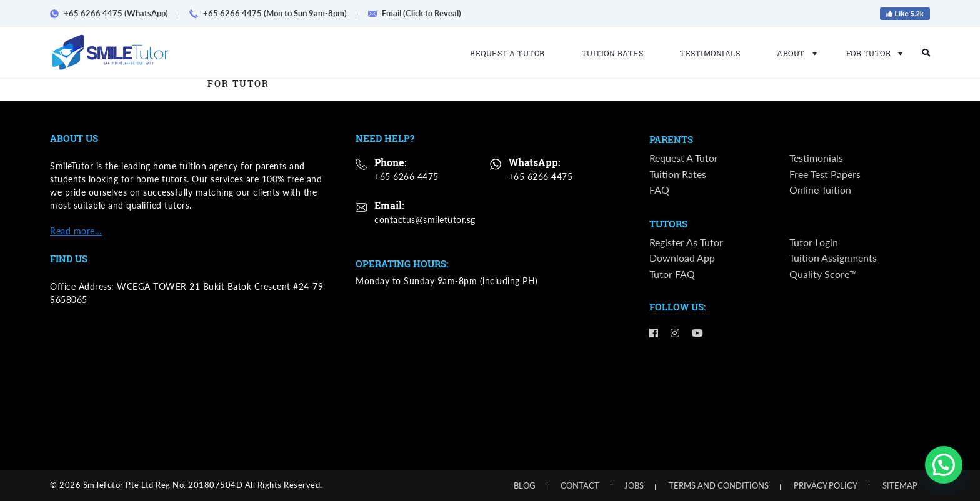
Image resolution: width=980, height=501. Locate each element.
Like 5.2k (905, 14)
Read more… (76, 231)
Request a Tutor (507, 53)
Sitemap (900, 485)
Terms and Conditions (719, 485)
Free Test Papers (825, 175)
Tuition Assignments (833, 260)
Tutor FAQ (672, 275)
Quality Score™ (823, 275)
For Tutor (871, 53)
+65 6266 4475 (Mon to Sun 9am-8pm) (272, 13)
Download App (682, 260)
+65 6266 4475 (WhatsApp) (113, 13)
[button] (944, 465)
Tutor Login (814, 243)
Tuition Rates (613, 53)
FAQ (659, 190)
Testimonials (710, 53)
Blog (525, 485)
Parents (671, 140)
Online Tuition (820, 190)
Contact (580, 485)
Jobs (634, 485)
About (793, 53)
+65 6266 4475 (407, 176)
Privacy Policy (826, 485)
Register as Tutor (686, 243)
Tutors (668, 225)
